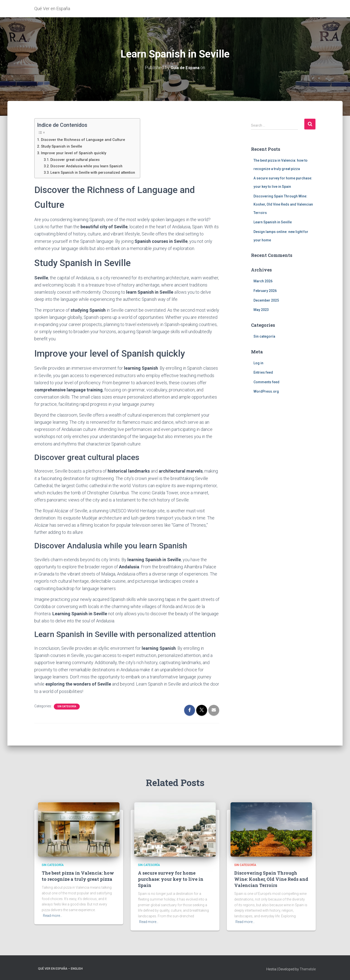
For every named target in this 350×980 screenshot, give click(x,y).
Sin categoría (67, 706)
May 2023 (261, 309)
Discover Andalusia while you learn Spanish (89, 166)
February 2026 (265, 290)
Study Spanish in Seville (63, 146)
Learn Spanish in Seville (273, 222)
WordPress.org (266, 391)
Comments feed (266, 382)
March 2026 (263, 281)
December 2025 (266, 300)
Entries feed (263, 372)
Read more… (53, 915)
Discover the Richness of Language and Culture (85, 139)
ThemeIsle (308, 969)
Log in (258, 363)
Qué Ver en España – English (60, 968)
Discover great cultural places (78, 159)
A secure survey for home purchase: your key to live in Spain (171, 879)
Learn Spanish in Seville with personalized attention (96, 172)
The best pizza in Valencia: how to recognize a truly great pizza (78, 876)
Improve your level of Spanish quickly (75, 153)
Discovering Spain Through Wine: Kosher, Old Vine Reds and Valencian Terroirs (283, 204)
